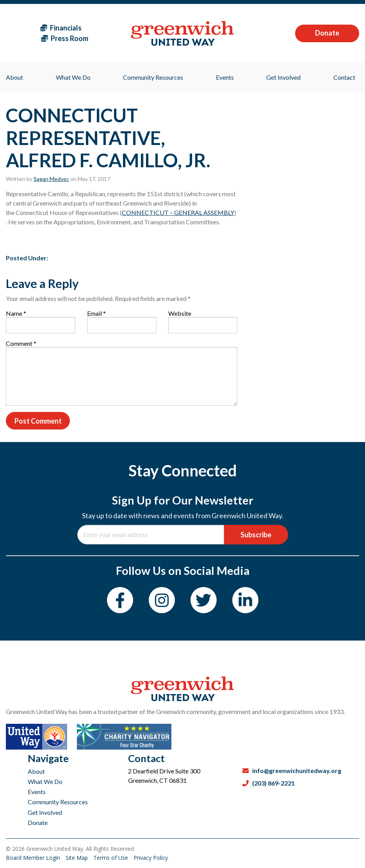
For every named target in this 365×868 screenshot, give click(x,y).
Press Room (65, 38)
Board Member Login (34, 858)
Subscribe (256, 535)
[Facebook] (120, 600)
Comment (21, 343)
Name (16, 313)
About (36, 771)
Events (37, 792)
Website (180, 313)
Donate (327, 33)
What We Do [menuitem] (73, 77)
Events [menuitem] (225, 77)
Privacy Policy (151, 858)
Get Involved (45, 812)
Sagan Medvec (51, 179)
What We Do (45, 781)
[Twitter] (204, 600)
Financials (61, 28)
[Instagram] (162, 600)
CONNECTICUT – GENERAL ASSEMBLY (178, 212)
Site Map (77, 858)
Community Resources (58, 802)
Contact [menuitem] (344, 77)
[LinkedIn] (245, 600)
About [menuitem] (14, 77)
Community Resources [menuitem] (153, 77)
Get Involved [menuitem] (283, 77)
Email (96, 313)
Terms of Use (111, 858)
